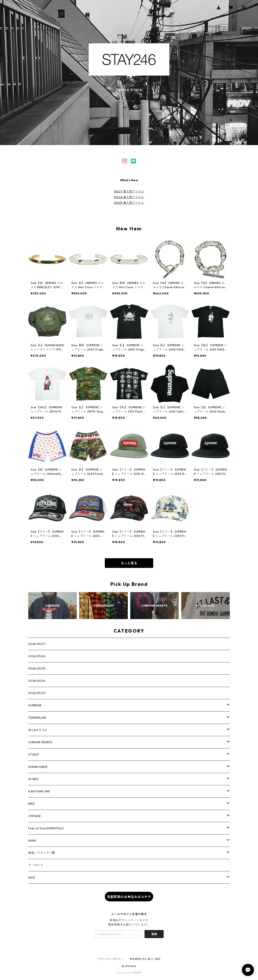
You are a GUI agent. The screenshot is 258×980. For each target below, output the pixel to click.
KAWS (32, 841)
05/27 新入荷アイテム (129, 191)
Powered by (129, 973)
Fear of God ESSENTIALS (46, 828)
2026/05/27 (37, 644)
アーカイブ (36, 865)
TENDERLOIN (37, 718)
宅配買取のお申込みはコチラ (129, 897)
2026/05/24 (37, 681)
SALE (32, 877)
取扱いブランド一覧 (42, 853)
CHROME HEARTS (40, 742)
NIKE (31, 804)
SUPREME (35, 705)
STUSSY (34, 754)
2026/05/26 (37, 656)
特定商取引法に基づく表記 (145, 959)
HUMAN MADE (38, 767)
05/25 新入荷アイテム (129, 203)
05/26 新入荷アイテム (129, 197)
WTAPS (33, 779)
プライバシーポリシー (110, 959)
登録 (154, 934)
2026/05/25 (37, 668)
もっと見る (129, 563)
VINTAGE (35, 816)
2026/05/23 (37, 693)
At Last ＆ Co (37, 730)
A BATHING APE (39, 791)
